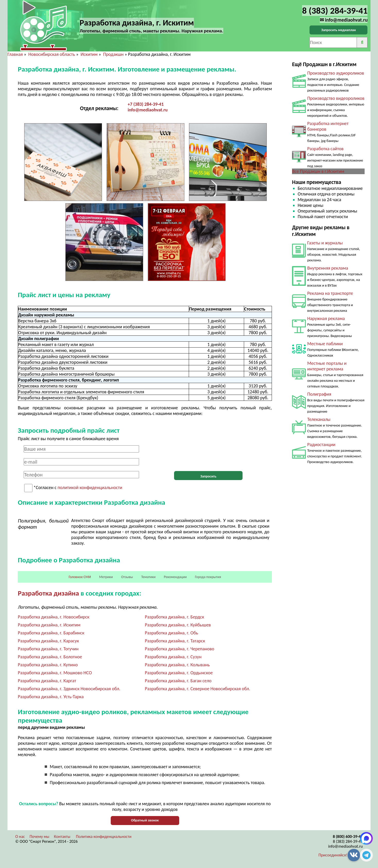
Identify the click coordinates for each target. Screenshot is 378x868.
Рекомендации (175, 577)
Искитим (89, 54)
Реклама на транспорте (330, 293)
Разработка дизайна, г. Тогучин (48, 649)
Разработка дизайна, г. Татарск (175, 641)
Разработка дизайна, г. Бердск (175, 617)
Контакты (62, 836)
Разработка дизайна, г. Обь (172, 633)
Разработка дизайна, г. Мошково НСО (55, 673)
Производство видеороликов (336, 98)
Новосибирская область (52, 54)
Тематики (148, 577)
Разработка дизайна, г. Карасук (48, 641)
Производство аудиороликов (336, 73)
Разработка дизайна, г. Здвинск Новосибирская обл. (69, 689)
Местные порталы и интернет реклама (327, 366)
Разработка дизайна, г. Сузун (173, 657)
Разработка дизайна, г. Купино (48, 665)
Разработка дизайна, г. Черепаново (180, 649)
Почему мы (40, 836)
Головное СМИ (80, 577)
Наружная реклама (326, 318)
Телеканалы (319, 419)
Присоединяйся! (333, 855)
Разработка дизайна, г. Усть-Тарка (51, 697)
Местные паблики (325, 344)
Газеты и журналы (325, 243)
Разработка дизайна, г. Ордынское (179, 673)
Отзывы (127, 577)
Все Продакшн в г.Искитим (318, 171)
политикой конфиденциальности (90, 488)
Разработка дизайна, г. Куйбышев (178, 625)
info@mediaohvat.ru (148, 110)
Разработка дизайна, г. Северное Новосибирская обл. (198, 689)
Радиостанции (321, 445)
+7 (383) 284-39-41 (146, 104)
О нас (20, 836)
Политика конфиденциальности (104, 836)
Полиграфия (319, 394)
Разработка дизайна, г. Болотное (50, 657)
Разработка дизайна (48, 593)
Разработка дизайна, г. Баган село (178, 681)
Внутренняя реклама (328, 268)
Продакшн (113, 54)
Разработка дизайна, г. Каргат (47, 681)
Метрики (106, 577)
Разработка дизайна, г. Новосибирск (54, 617)
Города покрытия (208, 577)
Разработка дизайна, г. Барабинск (51, 633)
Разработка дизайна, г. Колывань (177, 665)
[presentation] (208, 455)
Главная (15, 54)
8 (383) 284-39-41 (348, 841)
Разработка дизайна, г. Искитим (49, 625)
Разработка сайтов (325, 149)
